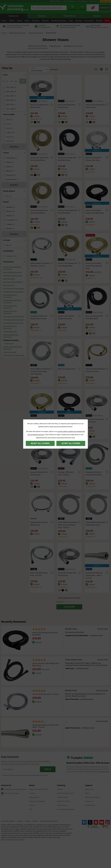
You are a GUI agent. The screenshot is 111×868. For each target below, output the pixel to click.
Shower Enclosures (59, 21)
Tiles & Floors (73, 16)
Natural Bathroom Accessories (10, 327)
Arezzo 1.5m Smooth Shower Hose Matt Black (95, 212)
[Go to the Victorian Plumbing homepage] (15, 8)
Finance (32, 793)
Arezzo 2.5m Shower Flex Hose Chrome (67, 574)
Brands (99, 21)
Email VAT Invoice (64, 801)
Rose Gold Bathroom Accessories (11, 336)
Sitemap (35, 821)
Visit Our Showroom (12, 793)
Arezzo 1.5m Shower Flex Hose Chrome (39, 106)
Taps (71, 21)
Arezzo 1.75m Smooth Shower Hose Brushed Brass (39, 422)
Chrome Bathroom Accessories (10, 307)
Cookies (20, 821)
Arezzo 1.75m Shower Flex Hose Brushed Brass (68, 264)
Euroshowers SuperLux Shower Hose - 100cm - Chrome (94, 575)
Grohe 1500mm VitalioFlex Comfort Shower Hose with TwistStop (40, 371)
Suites (4, 21)
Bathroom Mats (9, 279)
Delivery (60, 789)
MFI (30, 809)
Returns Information (93, 797)
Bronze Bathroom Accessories (10, 296)
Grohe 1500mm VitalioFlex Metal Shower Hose (95, 524)
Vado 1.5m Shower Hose (67, 369)
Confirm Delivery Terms (66, 793)
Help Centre (94, 1)
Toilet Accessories (10, 352)
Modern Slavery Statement (49, 821)
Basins (20, 21)
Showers (45, 21)
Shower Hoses (51, 33)
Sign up (48, 769)
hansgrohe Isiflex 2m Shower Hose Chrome (94, 473)
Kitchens (102, 16)
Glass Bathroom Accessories (14, 316)
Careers (32, 805)
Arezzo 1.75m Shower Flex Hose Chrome (95, 106)
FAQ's (87, 793)
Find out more (104, 772)
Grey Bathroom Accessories (13, 323)
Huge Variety (55, 46)
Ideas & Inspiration (69, 1)
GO (23, 81)
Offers (107, 21)
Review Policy (90, 805)
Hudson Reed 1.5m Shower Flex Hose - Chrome (40, 264)
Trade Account (106, 1)
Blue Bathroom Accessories (13, 292)
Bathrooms (18, 16)
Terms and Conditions (8, 821)
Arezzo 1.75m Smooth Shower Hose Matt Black (67, 420)
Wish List (82, 8)
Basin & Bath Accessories (12, 272)
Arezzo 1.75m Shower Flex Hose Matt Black (68, 212)
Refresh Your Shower (38, 46)
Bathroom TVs (9, 285)
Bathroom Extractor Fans (13, 275)
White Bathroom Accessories (14, 355)
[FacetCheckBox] (4, 87)
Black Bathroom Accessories (14, 288)
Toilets (12, 21)
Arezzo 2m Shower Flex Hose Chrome (66, 106)
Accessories (89, 21)
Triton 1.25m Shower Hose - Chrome (46, 694)
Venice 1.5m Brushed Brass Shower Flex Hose (95, 370)
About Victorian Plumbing (39, 789)
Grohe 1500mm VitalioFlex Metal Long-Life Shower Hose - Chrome (68, 525)
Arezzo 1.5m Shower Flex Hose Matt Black (67, 159)
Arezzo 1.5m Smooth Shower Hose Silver (93, 159)
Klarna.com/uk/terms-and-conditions (13, 839)
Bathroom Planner (56, 1)
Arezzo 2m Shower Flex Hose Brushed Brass (39, 212)
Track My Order (63, 797)
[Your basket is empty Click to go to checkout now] (99, 8)
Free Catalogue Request (66, 809)
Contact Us (89, 801)
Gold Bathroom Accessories (13, 320)
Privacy (28, 821)
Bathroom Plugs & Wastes (13, 282)
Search (33, 8)
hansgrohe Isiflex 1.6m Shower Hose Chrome (39, 317)
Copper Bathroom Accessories (10, 312)
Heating (46, 16)
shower (66, 52)
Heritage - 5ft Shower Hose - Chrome (66, 473)
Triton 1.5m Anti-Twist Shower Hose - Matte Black (46, 664)
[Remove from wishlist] (52, 105)
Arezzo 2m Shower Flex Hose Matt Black (94, 317)
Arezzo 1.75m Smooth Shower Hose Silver (66, 317)
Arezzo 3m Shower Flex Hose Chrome (39, 473)
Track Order (73, 8)
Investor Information (37, 801)
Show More (14, 146)
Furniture (36, 21)
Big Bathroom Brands (73, 46)
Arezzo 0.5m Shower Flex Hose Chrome (95, 420)
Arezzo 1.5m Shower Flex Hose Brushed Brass (39, 159)
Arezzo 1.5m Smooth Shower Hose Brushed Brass (94, 266)
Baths (27, 21)
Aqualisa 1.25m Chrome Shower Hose (39, 524)
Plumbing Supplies (10, 331)
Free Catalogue (82, 1)
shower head (94, 52)
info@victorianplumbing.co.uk (16, 789)
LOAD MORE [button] (69, 607)
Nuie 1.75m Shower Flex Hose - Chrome (39, 574)
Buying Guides (34, 797)
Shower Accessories (11, 340)
